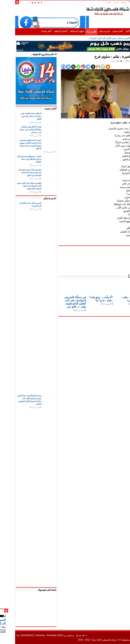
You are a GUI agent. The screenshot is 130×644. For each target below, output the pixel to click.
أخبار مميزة (103, 31)
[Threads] (79, 67)
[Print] (94, 67)
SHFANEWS (13, 635)
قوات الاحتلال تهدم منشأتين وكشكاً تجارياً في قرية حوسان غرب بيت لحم (16, 130)
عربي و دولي (90, 31)
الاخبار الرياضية (46, 31)
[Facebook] (49, 67)
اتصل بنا (94, 2)
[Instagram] (69, 67)
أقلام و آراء (77, 32)
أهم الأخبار (116, 31)
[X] (59, 67)
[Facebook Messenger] (54, 67)
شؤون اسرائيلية (62, 31)
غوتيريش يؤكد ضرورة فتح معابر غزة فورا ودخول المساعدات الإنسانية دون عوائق (15, 172)
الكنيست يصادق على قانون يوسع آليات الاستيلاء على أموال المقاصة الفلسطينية (15, 186)
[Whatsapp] (64, 67)
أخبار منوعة (32, 31)
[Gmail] (84, 67)
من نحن (101, 2)
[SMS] (89, 67)
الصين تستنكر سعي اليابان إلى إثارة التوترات (95, 38)
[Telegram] (74, 67)
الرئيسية (109, 2)
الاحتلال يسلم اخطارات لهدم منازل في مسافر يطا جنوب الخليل (17, 116)
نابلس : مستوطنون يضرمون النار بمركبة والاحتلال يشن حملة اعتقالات (15, 159)
